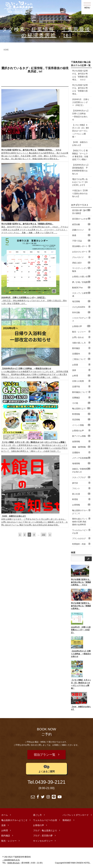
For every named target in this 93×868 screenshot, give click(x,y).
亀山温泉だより (81, 408)
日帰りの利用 (81, 381)
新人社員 (81, 494)
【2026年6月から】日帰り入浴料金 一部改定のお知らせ (81, 115)
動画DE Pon (81, 287)
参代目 (81, 483)
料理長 (81, 499)
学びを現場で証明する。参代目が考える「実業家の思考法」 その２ (80, 75)
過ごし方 (37, 813)
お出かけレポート (81, 251)
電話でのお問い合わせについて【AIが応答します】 (80, 182)
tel (68, 35)
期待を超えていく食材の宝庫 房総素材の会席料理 (81, 521)
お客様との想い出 (81, 276)
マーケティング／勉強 (81, 269)
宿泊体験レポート (81, 246)
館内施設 (81, 348)
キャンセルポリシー (43, 839)
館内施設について (81, 392)
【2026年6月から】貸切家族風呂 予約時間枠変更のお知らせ (81, 169)
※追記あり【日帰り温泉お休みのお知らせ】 (80, 193)
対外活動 (81, 312)
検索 (73, 553)
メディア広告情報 (81, 458)
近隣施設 (81, 397)
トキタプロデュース (81, 319)
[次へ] (50, 535)
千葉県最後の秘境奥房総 (48, 70)
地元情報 (81, 301)
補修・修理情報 (81, 447)
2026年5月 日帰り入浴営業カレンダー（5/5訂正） (81, 102)
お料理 (81, 375)
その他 (81, 403)
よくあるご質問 (47, 767)
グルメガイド (81, 257)
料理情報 (81, 414)
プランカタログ (81, 538)
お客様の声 (81, 326)
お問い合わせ (81, 337)
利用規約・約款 (81, 544)
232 (44, 535)
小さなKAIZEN (81, 307)
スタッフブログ (81, 477)
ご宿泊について (81, 359)
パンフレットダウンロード (76, 813)
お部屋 (81, 365)
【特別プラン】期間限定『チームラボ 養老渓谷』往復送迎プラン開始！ (80, 155)
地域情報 (81, 463)
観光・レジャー (81, 332)
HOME (6, 49)
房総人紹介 (81, 263)
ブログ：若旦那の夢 (43, 834)
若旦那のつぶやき (81, 219)
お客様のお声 (81, 430)
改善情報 (81, 441)
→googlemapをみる (11, 858)
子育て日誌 (81, 241)
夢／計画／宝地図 (81, 282)
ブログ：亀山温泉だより (45, 829)
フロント (81, 488)
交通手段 (81, 386)
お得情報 (81, 505)
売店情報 (81, 419)
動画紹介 (67, 819)
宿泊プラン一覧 (45, 754)
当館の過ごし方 (81, 343)
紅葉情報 (43, 29)
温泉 (81, 370)
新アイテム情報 (81, 436)
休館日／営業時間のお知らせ (81, 470)
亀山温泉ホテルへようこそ (81, 512)
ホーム (5, 813)
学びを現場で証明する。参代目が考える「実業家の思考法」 (80, 89)
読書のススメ (81, 230)
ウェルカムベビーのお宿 (81, 531)
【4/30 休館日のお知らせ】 (80, 144)
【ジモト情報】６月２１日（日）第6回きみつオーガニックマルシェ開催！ (80, 131)
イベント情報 (81, 425)
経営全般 (81, 224)
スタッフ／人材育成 (81, 294)
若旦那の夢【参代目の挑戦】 (81, 212)
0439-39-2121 (50, 780)
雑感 (81, 235)
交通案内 (81, 353)
